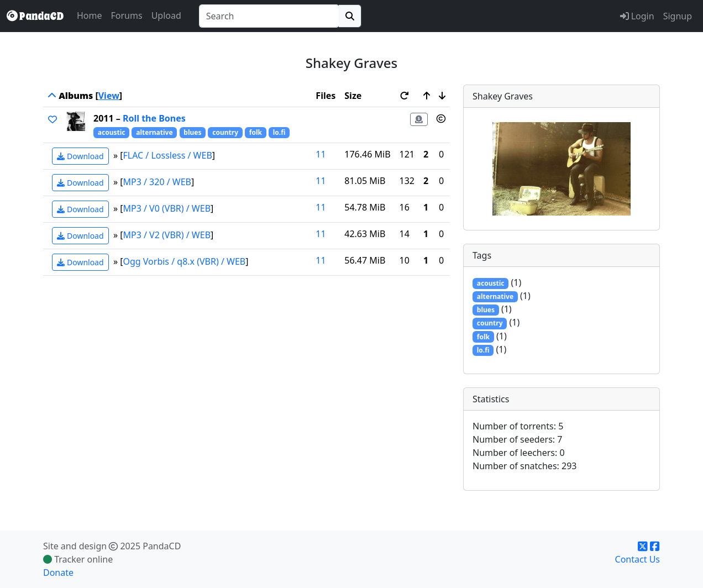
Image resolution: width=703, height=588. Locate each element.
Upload (166, 15)
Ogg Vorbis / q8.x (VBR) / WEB (185, 261)
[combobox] (269, 16)
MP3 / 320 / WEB (158, 182)
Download (80, 156)
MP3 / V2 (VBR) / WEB (167, 235)
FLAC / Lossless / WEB (168, 155)
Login (637, 16)
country (225, 132)
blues (192, 132)
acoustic (112, 132)
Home (90, 15)
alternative (154, 132)
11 (321, 154)
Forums (127, 15)
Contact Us (638, 559)
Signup (678, 16)
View (109, 96)
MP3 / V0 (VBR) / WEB (167, 208)
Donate (58, 573)
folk (256, 132)
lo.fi (279, 132)
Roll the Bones (154, 118)
